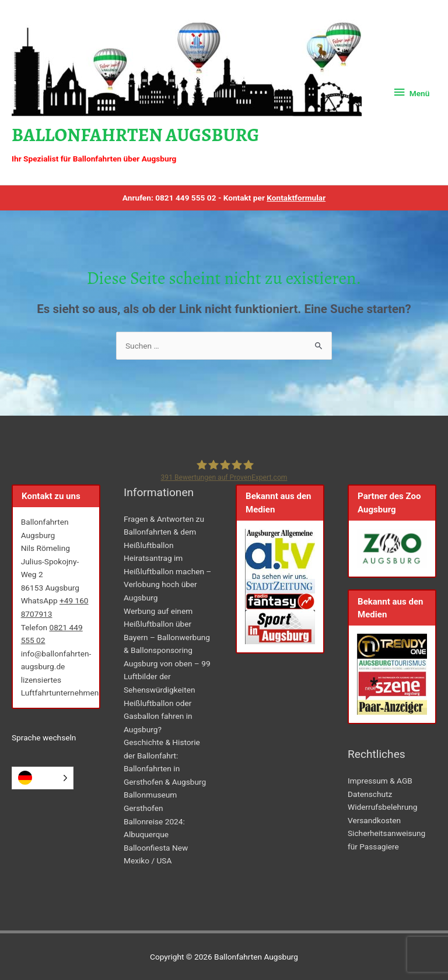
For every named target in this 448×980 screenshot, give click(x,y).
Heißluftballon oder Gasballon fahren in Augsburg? (158, 716)
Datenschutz (370, 794)
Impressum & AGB (380, 781)
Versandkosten (374, 820)
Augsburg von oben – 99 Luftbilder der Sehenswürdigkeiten (167, 677)
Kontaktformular (296, 198)
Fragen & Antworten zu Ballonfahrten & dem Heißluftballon (164, 532)
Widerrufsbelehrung (382, 807)
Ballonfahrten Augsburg (135, 135)
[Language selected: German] (43, 778)
